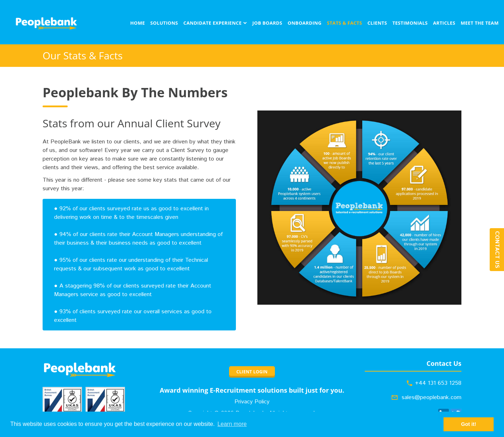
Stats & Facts (344, 23)
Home (138, 23)
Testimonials (410, 23)
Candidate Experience (212, 23)
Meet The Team (480, 23)
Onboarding (305, 23)
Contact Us (497, 250)
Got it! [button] (469, 424)
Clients (377, 23)
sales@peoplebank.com (432, 397)
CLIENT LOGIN (252, 372)
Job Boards (267, 23)
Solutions (164, 23)
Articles (444, 23)
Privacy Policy (252, 402)
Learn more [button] (232, 424)
